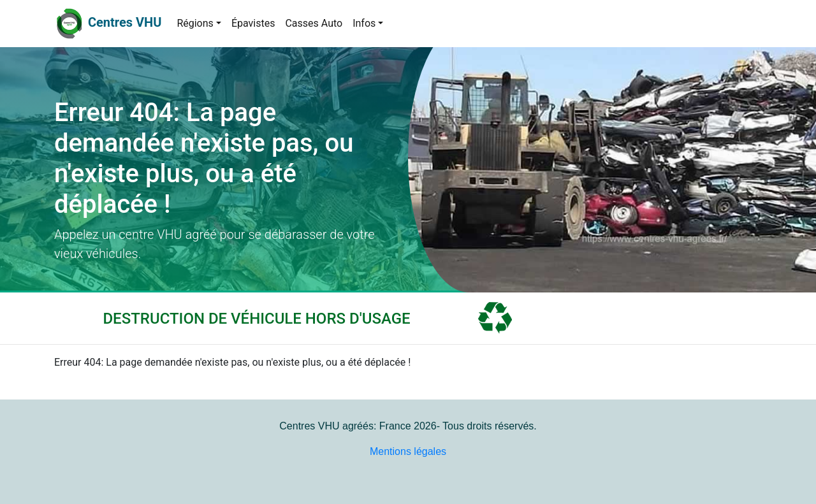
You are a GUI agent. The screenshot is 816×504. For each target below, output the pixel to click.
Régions (195, 23)
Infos (364, 23)
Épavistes (253, 23)
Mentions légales (408, 451)
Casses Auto (314, 23)
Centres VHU (125, 22)
